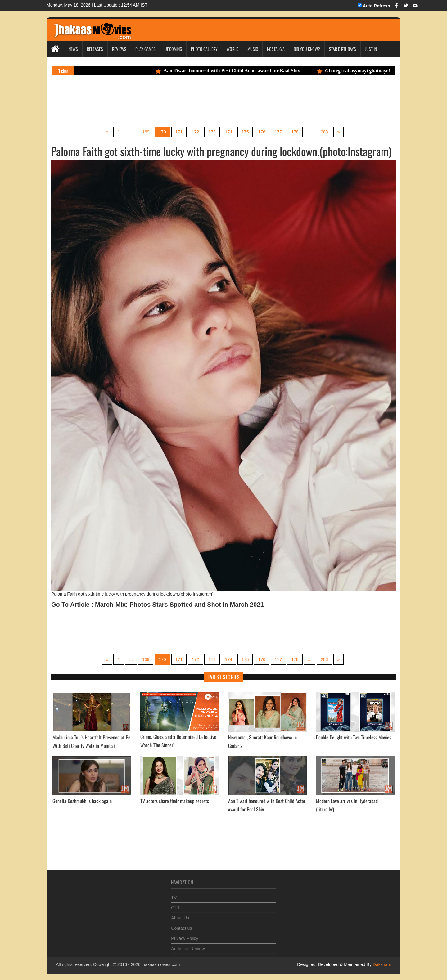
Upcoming (173, 49)
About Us (180, 915)
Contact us (181, 925)
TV (174, 894)
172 (195, 132)
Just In (371, 49)
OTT (175, 904)
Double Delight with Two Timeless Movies (354, 737)
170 (162, 132)
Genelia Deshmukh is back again (82, 801)
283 (324, 132)
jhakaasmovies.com (161, 964)
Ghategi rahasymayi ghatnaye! (358, 71)
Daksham (381, 964)
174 (229, 132)
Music (253, 49)
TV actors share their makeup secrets (175, 801)
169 (146, 132)
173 (212, 132)
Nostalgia (276, 49)
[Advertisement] (169, 100)
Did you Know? (307, 49)
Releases (95, 49)
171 (179, 132)
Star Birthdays (343, 49)
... (131, 132)
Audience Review (188, 945)
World (233, 49)
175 (245, 132)
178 (295, 132)
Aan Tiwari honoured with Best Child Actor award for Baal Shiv (233, 71)
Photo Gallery (204, 49)
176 (262, 132)
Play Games (145, 49)
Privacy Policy (185, 935)
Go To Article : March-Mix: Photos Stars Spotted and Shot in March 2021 (158, 605)
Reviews (119, 49)
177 (278, 132)
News (73, 49)
